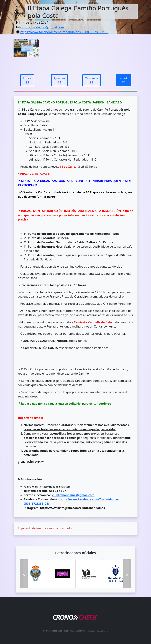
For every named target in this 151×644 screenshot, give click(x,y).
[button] (24, 574)
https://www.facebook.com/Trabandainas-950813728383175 (64, 32)
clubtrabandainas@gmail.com (42, 27)
